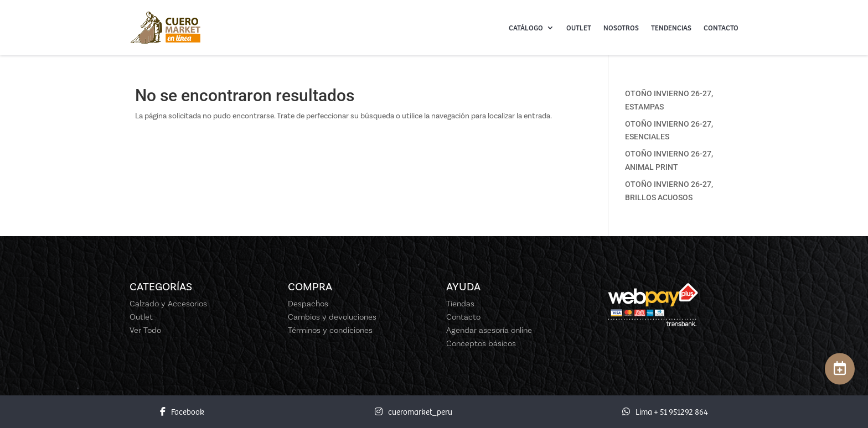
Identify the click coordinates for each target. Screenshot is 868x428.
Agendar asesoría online (489, 330)
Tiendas (460, 304)
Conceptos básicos (481, 343)
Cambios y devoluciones (332, 317)
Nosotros (621, 28)
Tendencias (671, 28)
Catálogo (526, 28)
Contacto (721, 28)
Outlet (579, 28)
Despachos (308, 304)
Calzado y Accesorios (168, 304)
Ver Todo (145, 330)
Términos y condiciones (330, 330)
